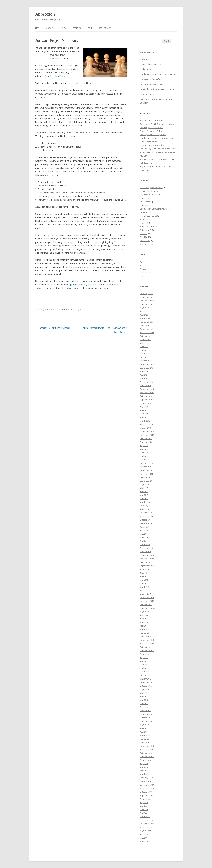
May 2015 (144, 580)
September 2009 (147, 795)
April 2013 (144, 668)
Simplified (144, 237)
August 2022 (145, 308)
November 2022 (147, 301)
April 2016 (144, 541)
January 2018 (146, 467)
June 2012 (144, 696)
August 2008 (145, 831)
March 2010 (145, 774)
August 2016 (145, 527)
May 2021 (144, 347)
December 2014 (147, 598)
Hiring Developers (148, 216)
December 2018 (147, 431)
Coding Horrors (147, 205)
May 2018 (144, 453)
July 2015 (144, 573)
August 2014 (145, 612)
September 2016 (147, 523)
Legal (90, 28)
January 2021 (146, 361)
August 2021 (145, 340)
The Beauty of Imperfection (152, 79)
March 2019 (145, 421)
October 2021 (146, 336)
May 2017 (144, 495)
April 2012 (144, 704)
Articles (77, 28)
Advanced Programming (151, 64)
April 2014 (144, 626)
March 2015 (145, 587)
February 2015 (146, 590)
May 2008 (144, 841)
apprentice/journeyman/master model (87, 285)
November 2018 (147, 435)
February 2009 (146, 820)
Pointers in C (145, 230)
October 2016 (146, 520)
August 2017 (145, 484)
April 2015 (144, 583)
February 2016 (146, 548)
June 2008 (144, 838)
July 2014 (144, 615)
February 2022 (146, 322)
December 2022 (147, 297)
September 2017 (147, 481)
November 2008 (147, 827)
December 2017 (147, 470)
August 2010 (145, 760)
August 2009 (145, 799)
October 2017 (146, 477)
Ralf (81, 309)
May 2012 (144, 700)
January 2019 (146, 428)
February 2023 (146, 294)
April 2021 (144, 350)
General (144, 212)
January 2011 (146, 742)
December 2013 (147, 640)
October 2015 (146, 562)
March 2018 (145, 460)
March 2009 (145, 817)
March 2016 (145, 545)
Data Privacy (105, 28)
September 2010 (147, 757)
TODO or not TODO (148, 94)
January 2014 (146, 636)
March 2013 (145, 672)
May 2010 (144, 767)
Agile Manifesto (57, 76)
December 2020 (147, 364)
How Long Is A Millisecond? (152, 128)
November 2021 (147, 332)
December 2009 (147, 785)
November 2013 (147, 643)
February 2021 (146, 357)
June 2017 (144, 491)
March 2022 (145, 318)
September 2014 (147, 608)
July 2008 (144, 834)
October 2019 (146, 396)
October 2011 (146, 718)
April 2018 (144, 456)
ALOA (64, 28)
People (61, 309)
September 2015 (147, 566)
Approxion (45, 14)
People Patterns (147, 226)
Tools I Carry (145, 69)
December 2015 (147, 555)
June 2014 (144, 619)
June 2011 (144, 728)
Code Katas (145, 202)
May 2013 (144, 665)
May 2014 (144, 622)
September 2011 (147, 721)
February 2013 (146, 675)
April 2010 (144, 771)
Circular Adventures (149, 195)
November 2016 (147, 516)
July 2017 (144, 488)
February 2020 (146, 382)
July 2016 (144, 530)
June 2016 (144, 534)
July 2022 (144, 311)
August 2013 (145, 654)
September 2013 (147, 651)
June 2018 (144, 449)
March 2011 (145, 735)
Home (38, 28)
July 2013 (144, 658)
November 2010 (147, 749)
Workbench (145, 244)
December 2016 (147, 513)
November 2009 (147, 788)
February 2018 (146, 463)
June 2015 (144, 576)
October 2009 (146, 792)
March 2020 (145, 378)
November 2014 (147, 601)
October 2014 (146, 605)
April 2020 (144, 375)
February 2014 (146, 633)
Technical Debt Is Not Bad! (151, 84)
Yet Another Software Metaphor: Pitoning (158, 89)
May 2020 (144, 371)
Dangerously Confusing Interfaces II (54, 328)
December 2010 (147, 746)
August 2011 (145, 725)
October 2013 (146, 647)
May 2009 (144, 810)
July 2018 (144, 446)
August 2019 (145, 403)
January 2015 (146, 594)
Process (143, 234)
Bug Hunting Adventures (151, 188)
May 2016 (144, 537)
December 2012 (147, 682)
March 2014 (145, 629)
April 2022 (144, 315)
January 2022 (146, 325)
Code (142, 198)
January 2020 (146, 385)
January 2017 (146, 509)
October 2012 (146, 686)
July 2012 (144, 693)
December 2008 (147, 824)
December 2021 (147, 329)
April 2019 (144, 417)
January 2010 (146, 781)
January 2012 (146, 711)
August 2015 (145, 569)
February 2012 (146, 707)
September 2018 (147, 442)
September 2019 (147, 400)
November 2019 (147, 393)
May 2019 (144, 414)
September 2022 (147, 304)
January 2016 (146, 552)
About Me (51, 28)
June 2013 (144, 661)
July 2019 (144, 407)
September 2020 (147, 368)
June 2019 (144, 410)
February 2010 (146, 778)
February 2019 (146, 424)
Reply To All (145, 59)
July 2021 (144, 343)
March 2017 (145, 502)
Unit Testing (145, 241)
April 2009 (144, 813)
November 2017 (147, 474)
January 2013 (146, 679)
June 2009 (144, 806)
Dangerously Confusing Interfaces (155, 209)
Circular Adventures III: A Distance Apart (157, 74)
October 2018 (146, 438)
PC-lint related (146, 219)
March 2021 (145, 354)
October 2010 (146, 753)
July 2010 (144, 764)
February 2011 (146, 739)
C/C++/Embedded (148, 191)
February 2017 (146, 506)
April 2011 (144, 732)
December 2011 (147, 714)
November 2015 (147, 559)
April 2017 (144, 499)
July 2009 (144, 802)
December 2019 (147, 389)
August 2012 (145, 689)
